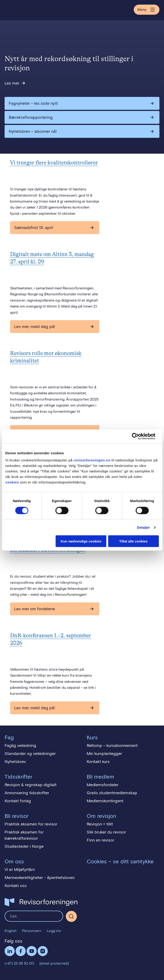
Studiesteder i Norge (24, 846)
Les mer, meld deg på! (35, 327)
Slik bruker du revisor (106, 832)
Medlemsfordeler (103, 785)
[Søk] (71, 916)
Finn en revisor (100, 840)
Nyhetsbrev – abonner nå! (33, 131)
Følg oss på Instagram (43, 951)
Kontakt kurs (98, 762)
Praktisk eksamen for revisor (31, 824)
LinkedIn (10, 951)
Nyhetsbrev (15, 762)
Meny (147, 10)
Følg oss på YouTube (32, 951)
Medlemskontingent (105, 801)
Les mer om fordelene (35, 609)
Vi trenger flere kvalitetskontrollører (54, 163)
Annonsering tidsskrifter (27, 793)
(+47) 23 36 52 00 (19, 963)
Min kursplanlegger (104, 754)
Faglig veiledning (20, 746)
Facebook (21, 951)
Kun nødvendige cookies (81, 541)
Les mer (12, 83)
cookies (12, 482)
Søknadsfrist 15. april (34, 228)
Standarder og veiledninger (30, 754)
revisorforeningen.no (92, 460)
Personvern (32, 931)
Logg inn (54, 931)
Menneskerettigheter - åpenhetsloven (40, 878)
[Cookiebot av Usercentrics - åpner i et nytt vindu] (139, 436)
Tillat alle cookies (133, 541)
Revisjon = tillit (100, 824)
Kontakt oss (16, 886)
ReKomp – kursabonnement (112, 746)
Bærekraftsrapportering (31, 117)
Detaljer (144, 527)
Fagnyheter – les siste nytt (33, 103)
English (11, 931)
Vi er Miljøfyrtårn (20, 870)
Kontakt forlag (18, 801)
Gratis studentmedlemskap (112, 793)
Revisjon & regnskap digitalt (31, 785)
